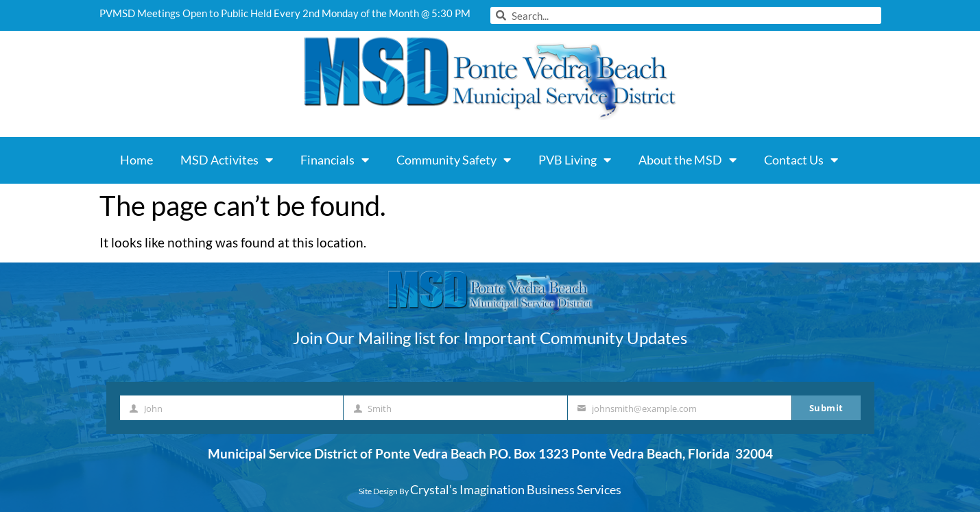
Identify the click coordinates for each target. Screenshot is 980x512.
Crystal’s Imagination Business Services (516, 489)
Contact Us (801, 160)
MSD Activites (227, 160)
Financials (335, 160)
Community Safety (454, 160)
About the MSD (688, 160)
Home (136, 160)
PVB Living (575, 160)
